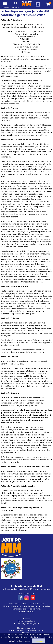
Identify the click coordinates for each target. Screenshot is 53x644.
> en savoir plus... (27, 611)
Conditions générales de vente (27, 609)
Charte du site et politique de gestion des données (27, 606)
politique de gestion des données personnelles (22, 481)
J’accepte (39, 641)
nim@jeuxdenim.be (30, 47)
